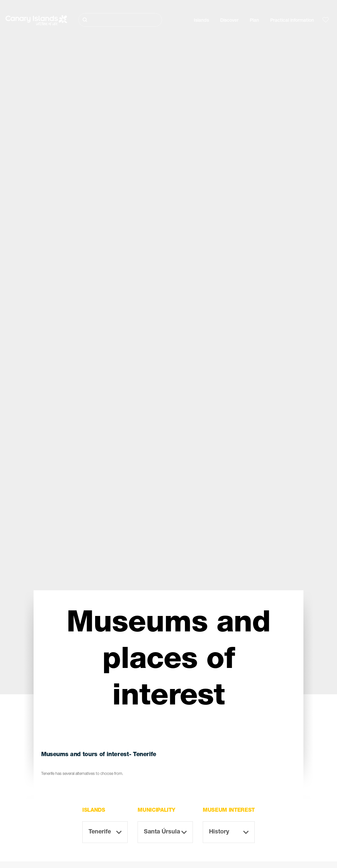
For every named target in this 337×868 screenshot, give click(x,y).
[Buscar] (120, 20)
